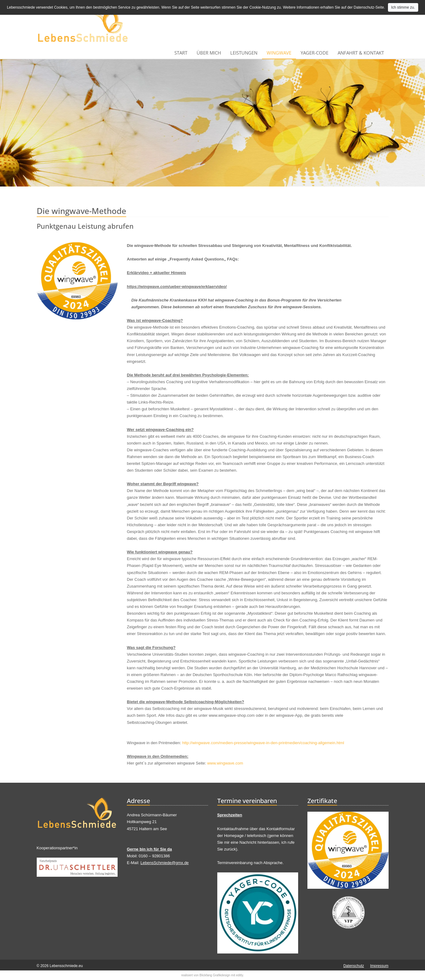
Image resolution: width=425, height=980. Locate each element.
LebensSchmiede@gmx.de (165, 863)
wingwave (279, 53)
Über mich (209, 53)
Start (181, 53)
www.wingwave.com (225, 763)
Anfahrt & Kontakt (361, 53)
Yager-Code (315, 53)
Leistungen (244, 53)
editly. (240, 975)
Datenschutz (354, 966)
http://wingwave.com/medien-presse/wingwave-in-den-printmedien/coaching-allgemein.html (263, 743)
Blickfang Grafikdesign (215, 975)
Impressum (379, 966)
